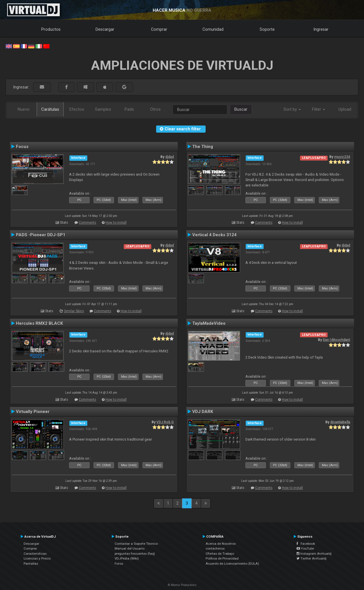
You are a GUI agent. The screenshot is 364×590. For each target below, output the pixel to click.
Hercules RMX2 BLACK (40, 323)
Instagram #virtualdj (314, 554)
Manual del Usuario (130, 548)
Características (35, 554)
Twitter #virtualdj (312, 558)
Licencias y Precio (37, 558)
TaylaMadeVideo (209, 323)
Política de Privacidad (222, 558)
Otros (155, 109)
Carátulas (50, 109)
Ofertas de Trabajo (220, 554)
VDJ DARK (203, 412)
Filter (318, 109)
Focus (22, 147)
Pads (129, 109)
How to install (116, 223)
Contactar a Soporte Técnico (136, 544)
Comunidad (213, 29)
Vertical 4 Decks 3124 (214, 235)
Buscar (241, 109)
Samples (103, 109)
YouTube (305, 548)
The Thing (203, 147)
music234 (342, 157)
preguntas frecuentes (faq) (135, 554)
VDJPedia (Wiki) (127, 558)
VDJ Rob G (165, 422)
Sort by (292, 109)
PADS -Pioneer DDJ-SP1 (41, 235)
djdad (169, 157)
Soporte (267, 29)
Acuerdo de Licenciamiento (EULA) (232, 564)
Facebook (306, 544)
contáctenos (215, 548)
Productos (51, 29)
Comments (87, 223)
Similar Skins (74, 311)
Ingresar (321, 29)
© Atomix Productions (182, 585)
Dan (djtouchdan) (336, 340)
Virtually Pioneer (33, 412)
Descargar (105, 29)
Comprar (159, 29)
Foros (119, 564)
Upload (345, 109)
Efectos (77, 109)
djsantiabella (340, 422)
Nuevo (24, 109)
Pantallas (31, 564)
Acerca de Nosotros (221, 544)
